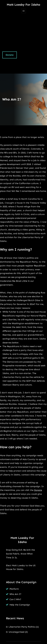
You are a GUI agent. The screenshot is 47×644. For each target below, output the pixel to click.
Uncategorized (16, 632)
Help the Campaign (20, 605)
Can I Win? (15, 599)
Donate (10, 55)
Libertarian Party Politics (22, 627)
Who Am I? (15, 594)
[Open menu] (24, 11)
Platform (14, 589)
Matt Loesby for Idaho (23, 5)
